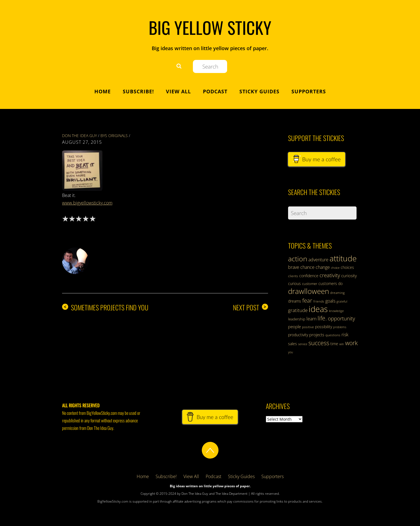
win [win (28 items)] (342, 344)
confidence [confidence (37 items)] (309, 276)
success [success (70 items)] (319, 343)
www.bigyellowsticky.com (87, 203)
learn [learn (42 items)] (311, 319)
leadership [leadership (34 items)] (297, 319)
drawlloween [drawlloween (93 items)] (309, 291)
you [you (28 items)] (291, 352)
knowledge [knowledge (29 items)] (336, 311)
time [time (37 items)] (334, 344)
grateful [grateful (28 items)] (342, 301)
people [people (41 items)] (294, 327)
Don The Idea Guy (79, 136)
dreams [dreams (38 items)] (295, 301)
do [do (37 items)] (340, 283)
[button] (83, 170)
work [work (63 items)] (351, 343)
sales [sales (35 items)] (293, 344)
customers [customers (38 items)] (328, 283)
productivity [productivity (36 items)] (298, 335)
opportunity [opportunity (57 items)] (342, 318)
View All (178, 91)
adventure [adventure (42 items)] (318, 260)
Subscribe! (138, 91)
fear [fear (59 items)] (307, 300)
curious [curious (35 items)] (294, 283)
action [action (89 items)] (298, 259)
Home (103, 91)
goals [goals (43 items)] (330, 301)
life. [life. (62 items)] (322, 318)
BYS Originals (114, 136)
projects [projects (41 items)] (317, 335)
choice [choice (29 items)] (335, 268)
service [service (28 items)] (303, 344)
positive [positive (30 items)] (308, 327)
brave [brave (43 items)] (294, 267)
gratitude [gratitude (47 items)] (298, 310)
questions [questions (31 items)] (333, 335)
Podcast (215, 91)
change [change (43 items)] (323, 267)
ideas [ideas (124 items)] (318, 309)
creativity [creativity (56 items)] (330, 275)
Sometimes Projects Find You (105, 307)
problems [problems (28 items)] (340, 327)
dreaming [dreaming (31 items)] (337, 293)
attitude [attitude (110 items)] (343, 258)
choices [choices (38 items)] (347, 267)
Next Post (250, 307)
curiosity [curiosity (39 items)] (349, 276)
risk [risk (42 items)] (345, 335)
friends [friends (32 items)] (319, 301)
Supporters (309, 91)
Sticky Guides (259, 91)
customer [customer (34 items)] (310, 284)
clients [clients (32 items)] (293, 276)
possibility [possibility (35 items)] (324, 327)
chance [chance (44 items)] (307, 267)
